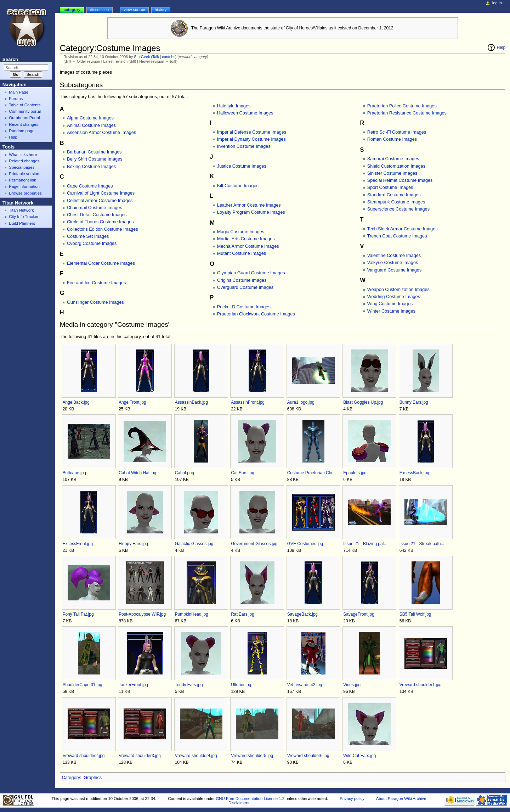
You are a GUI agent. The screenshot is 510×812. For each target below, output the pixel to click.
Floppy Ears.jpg (133, 544)
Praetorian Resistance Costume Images (407, 113)
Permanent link (22, 180)
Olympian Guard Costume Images (251, 273)
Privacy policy (352, 799)
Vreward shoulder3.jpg (140, 756)
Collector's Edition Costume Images (103, 229)
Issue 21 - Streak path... (422, 544)
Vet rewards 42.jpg (305, 685)
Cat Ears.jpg (243, 473)
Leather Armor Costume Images (249, 205)
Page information (24, 186)
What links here (23, 155)
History (161, 10)
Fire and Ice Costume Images (96, 283)
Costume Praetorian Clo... (311, 473)
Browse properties (25, 193)
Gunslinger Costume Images (95, 302)
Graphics (93, 778)
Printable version (24, 174)
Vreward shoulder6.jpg (308, 756)
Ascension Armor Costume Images (101, 133)
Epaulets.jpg (355, 473)
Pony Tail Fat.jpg (78, 614)
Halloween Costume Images (245, 113)
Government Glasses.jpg (254, 544)
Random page (22, 131)
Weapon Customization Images (398, 290)
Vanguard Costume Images (395, 270)
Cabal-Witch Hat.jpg (137, 473)
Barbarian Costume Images (94, 152)
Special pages (22, 167)
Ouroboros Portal (24, 118)
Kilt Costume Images (238, 186)
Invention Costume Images (244, 146)
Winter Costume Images (391, 311)
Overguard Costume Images (245, 287)
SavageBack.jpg (302, 614)
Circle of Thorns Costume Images (100, 222)
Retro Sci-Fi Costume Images (397, 132)
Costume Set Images (88, 236)
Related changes (24, 161)
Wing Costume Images (390, 304)
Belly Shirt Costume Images (95, 159)
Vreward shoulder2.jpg (84, 756)
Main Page (19, 92)
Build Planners (22, 223)
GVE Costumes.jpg (305, 544)
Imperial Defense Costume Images (252, 132)
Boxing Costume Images (91, 167)
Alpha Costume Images (90, 118)
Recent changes (24, 124)
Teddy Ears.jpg (189, 685)
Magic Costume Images (241, 232)
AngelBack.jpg (76, 402)
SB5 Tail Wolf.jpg (415, 614)
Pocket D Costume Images (244, 307)
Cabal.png (185, 473)
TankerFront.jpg (133, 685)
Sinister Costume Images (392, 173)
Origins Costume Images (242, 280)
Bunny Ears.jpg (414, 402)
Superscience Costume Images (398, 209)
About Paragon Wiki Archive (401, 799)
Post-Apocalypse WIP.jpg (142, 614)
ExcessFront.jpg (78, 544)
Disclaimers (239, 803)
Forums (16, 99)
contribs (169, 57)
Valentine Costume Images (394, 256)
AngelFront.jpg (132, 402)
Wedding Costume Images (394, 297)
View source (134, 10)
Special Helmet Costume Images (400, 180)
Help (501, 47)
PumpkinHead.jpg (192, 614)
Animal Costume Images (91, 125)
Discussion (99, 10)
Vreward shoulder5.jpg (252, 756)
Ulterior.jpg (241, 685)
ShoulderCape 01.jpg (83, 685)
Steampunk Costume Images (396, 202)
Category (71, 778)
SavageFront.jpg (359, 614)
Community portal (25, 111)
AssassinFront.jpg (248, 402)
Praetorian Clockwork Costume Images (256, 314)
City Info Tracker (24, 217)
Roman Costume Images (392, 139)
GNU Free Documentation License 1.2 (250, 799)
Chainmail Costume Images (95, 208)
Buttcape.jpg (74, 473)
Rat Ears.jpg (243, 614)
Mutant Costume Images (242, 253)
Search (10, 59)
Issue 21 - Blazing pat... (365, 544)
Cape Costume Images (90, 186)
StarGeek (142, 57)
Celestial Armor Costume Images (100, 201)
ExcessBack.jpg (414, 473)
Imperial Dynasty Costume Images (251, 139)
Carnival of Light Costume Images (101, 193)
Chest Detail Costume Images (97, 215)
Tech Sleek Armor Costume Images (403, 229)
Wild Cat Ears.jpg (359, 756)
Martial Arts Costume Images (246, 239)
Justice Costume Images (242, 166)
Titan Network (21, 210)
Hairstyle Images (234, 106)
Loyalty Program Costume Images (251, 212)
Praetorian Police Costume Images (402, 106)
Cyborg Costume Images (92, 243)
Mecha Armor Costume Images (248, 246)
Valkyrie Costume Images (393, 263)
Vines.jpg (352, 685)
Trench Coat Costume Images (397, 236)
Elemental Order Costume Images (101, 263)
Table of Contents (25, 105)
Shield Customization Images (396, 166)
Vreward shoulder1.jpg (421, 685)
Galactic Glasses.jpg (194, 544)
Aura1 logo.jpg (301, 402)
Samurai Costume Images (393, 159)
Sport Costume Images (390, 187)
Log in (497, 3)
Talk (156, 57)
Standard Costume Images (394, 195)
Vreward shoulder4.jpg (196, 756)
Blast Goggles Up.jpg (363, 402)
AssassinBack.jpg (191, 402)
